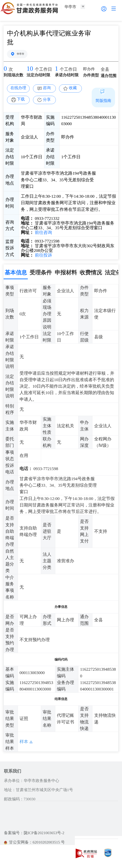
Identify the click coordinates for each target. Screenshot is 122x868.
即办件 (89, 69)
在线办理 (18, 88)
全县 (105, 69)
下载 (21, 99)
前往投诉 (43, 255)
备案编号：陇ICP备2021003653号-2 (34, 833)
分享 (47, 100)
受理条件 (41, 273)
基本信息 (16, 273)
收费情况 (91, 273)
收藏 (73, 88)
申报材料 (66, 273)
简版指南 (103, 101)
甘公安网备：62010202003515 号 (34, 842)
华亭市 (20, 54)
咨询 (47, 88)
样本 (24, 742)
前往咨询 (43, 232)
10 (30, 69)
